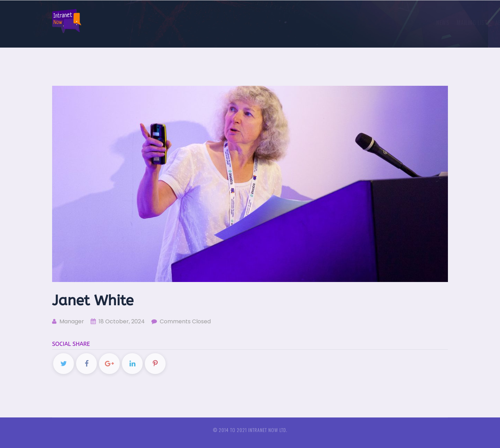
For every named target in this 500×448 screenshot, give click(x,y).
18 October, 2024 (118, 321)
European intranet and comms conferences (383, 23)
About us (272, 23)
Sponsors (307, 23)
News (206, 23)
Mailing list (235, 23)
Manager (68, 321)
